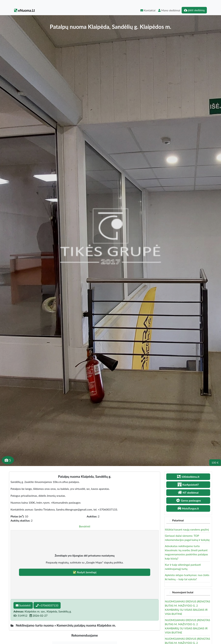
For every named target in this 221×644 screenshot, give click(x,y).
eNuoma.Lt (25, 10)
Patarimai (178, 520)
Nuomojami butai (183, 592)
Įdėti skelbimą (194, 10)
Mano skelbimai (169, 10)
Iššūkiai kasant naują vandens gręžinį (187, 529)
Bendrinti (85, 526)
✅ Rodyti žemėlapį (85, 572)
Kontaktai (148, 10)
